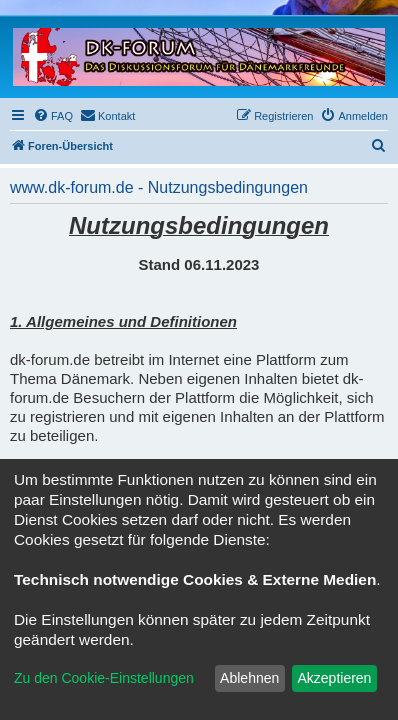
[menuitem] (53, 116)
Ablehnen (249, 678)
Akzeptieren (334, 678)
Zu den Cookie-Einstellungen (104, 678)
